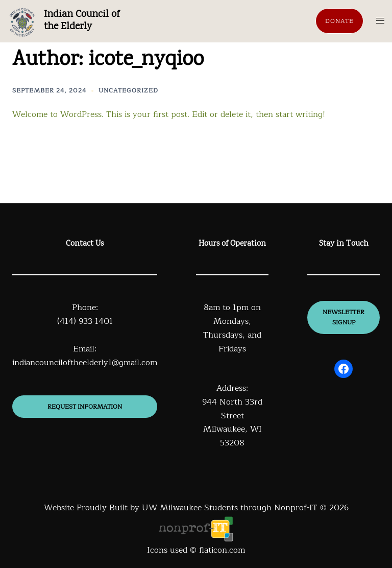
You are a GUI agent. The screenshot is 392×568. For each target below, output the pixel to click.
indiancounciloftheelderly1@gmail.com (85, 363)
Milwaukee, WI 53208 (232, 436)
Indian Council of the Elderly (82, 21)
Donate (339, 21)
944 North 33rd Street (232, 409)
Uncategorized (128, 90)
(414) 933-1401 (85, 321)
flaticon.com (222, 550)
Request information (85, 407)
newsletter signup (344, 317)
